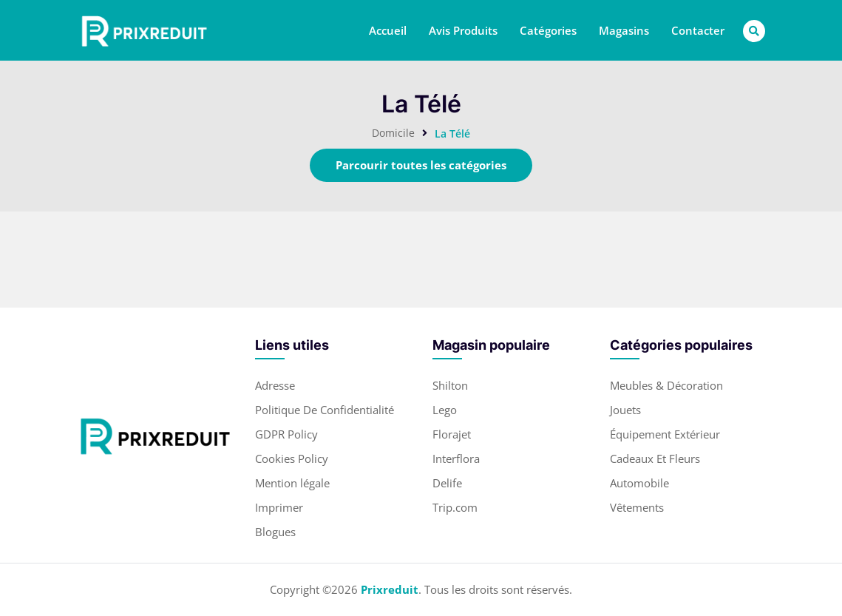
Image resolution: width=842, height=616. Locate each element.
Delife (447, 483)
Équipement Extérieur (665, 434)
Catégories (548, 30)
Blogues (275, 532)
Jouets (625, 410)
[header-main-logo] (144, 31)
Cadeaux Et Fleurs (655, 458)
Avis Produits (463, 30)
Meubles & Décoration (666, 385)
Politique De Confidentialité (325, 410)
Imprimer (279, 507)
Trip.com (455, 507)
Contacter (698, 30)
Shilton (450, 385)
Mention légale (292, 483)
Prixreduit (390, 589)
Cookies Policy (292, 458)
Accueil (388, 30)
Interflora (456, 458)
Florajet (452, 434)
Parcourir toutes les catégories (421, 165)
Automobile (639, 483)
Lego (445, 410)
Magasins (624, 30)
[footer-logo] (155, 436)
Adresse (275, 385)
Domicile (393, 133)
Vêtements (637, 507)
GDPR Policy (286, 434)
